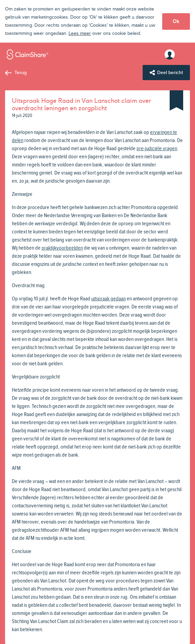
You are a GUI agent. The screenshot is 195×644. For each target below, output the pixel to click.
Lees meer (80, 33)
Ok (176, 21)
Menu (183, 54)
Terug (21, 73)
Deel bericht (170, 73)
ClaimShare (28, 54)
